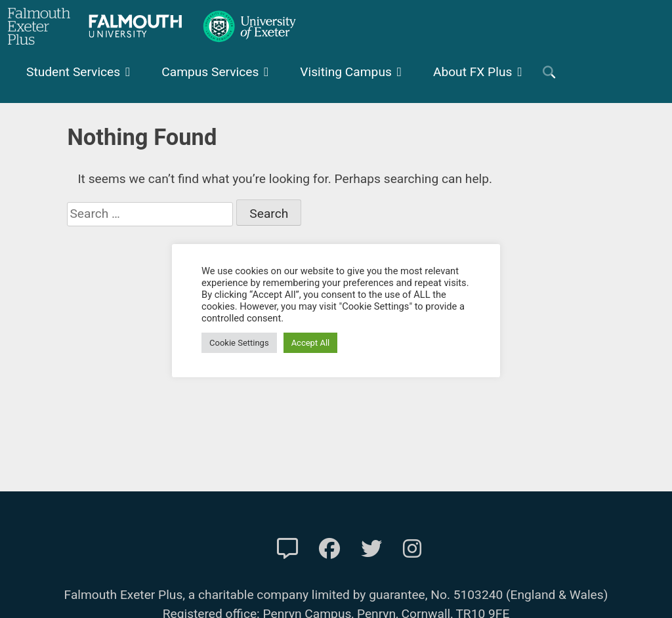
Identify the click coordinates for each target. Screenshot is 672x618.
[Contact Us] (287, 549)
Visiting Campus (346, 72)
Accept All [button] (311, 343)
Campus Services (210, 72)
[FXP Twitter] (371, 549)
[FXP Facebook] (329, 549)
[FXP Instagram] (412, 549)
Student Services (73, 72)
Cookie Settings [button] (239, 343)
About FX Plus (473, 72)
